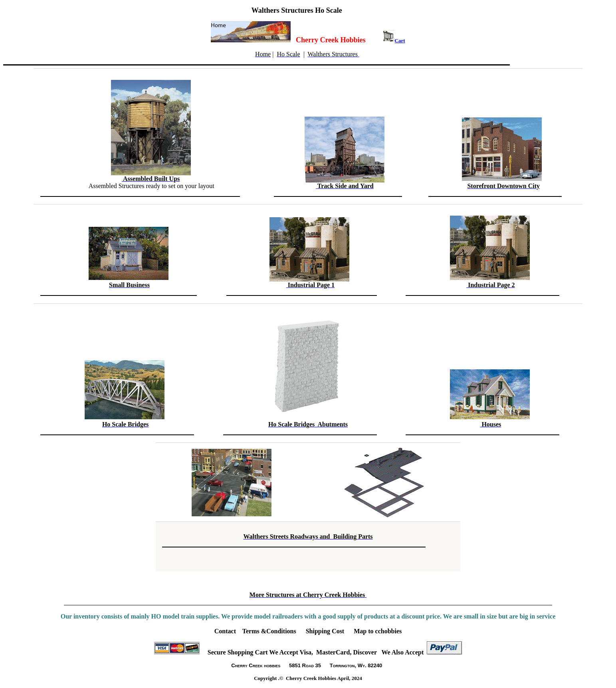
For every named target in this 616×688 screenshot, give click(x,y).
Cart (400, 41)
